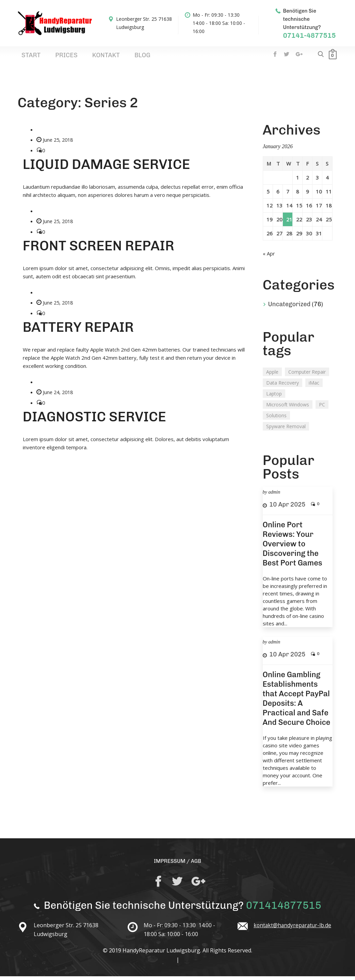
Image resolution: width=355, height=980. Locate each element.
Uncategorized (289, 308)
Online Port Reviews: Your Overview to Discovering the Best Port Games (293, 547)
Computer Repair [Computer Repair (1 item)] (307, 375)
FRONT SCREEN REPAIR (99, 249)
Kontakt (79, 57)
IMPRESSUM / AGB (177, 864)
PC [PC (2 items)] (322, 408)
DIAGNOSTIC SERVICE (94, 419)
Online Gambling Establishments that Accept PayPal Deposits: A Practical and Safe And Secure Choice (297, 702)
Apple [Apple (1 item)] (272, 375)
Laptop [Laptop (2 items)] (274, 397)
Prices (51, 57)
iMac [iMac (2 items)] (314, 386)
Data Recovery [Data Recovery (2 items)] (283, 386)
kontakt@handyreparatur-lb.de (293, 929)
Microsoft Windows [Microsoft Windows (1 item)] (288, 408)
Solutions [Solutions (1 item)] (276, 419)
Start (26, 57)
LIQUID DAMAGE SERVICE (107, 168)
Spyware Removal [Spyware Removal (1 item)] (286, 430)
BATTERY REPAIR (78, 330)
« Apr (269, 257)
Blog (105, 57)
